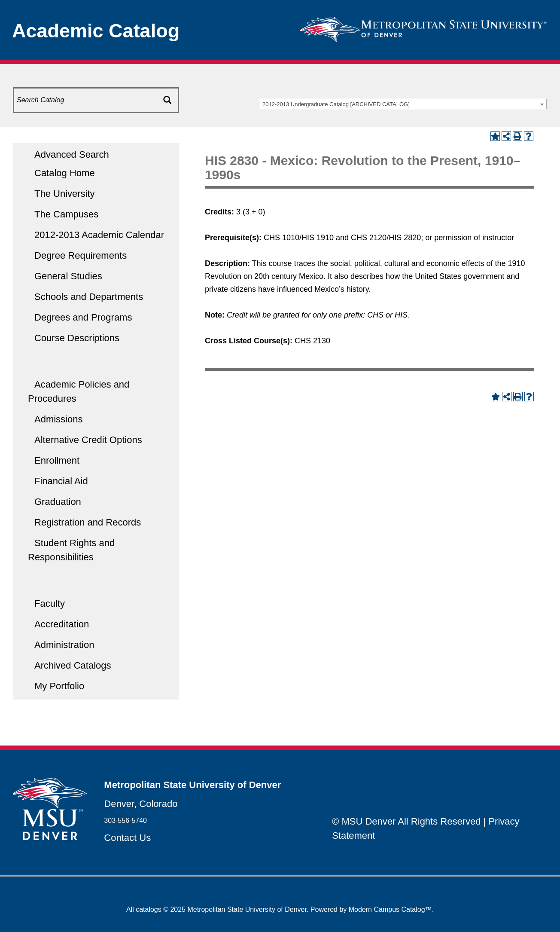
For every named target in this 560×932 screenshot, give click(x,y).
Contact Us (127, 838)
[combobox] (403, 104)
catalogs (149, 909)
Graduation (58, 502)
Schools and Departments (89, 297)
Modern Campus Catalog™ (390, 909)
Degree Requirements (81, 255)
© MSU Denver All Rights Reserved (406, 821)
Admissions (58, 419)
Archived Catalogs (73, 665)
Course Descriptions (77, 338)
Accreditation (62, 624)
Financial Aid (61, 481)
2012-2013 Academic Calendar (99, 235)
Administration (64, 645)
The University (65, 194)
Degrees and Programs (83, 317)
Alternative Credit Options (88, 440)
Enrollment (57, 460)
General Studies (68, 276)
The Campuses (66, 214)
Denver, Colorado (141, 804)
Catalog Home (65, 173)
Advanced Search (72, 154)
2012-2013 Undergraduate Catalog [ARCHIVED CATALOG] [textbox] (336, 104)
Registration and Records (88, 522)
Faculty (50, 604)
